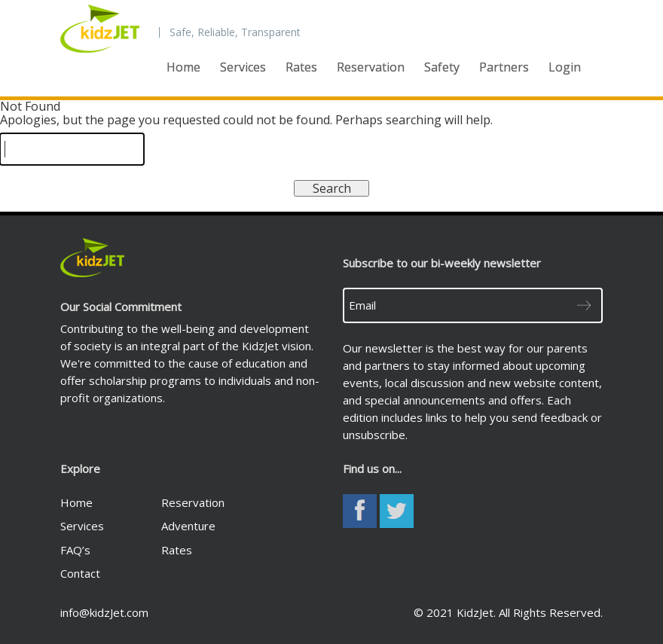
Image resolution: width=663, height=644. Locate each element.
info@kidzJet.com (104, 612)
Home (183, 67)
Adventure (188, 526)
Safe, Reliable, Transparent (235, 32)
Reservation (371, 67)
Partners (504, 67)
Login (565, 67)
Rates (301, 67)
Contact (80, 573)
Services (243, 67)
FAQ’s (75, 550)
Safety (442, 67)
